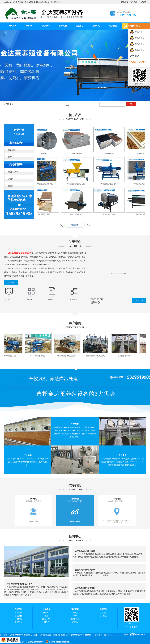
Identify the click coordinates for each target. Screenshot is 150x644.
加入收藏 (134, 2)
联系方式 (103, 613)
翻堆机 (11, 186)
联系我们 (142, 2)
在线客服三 (137, 44)
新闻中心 (96, 26)
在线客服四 (137, 50)
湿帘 (10, 157)
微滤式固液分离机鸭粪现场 (98, 356)
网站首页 (13, 26)
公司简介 (18, 613)
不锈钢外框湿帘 (144, 154)
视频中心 (80, 26)
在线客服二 (137, 38)
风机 (75, 613)
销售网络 (18, 619)
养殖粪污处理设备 (144, 214)
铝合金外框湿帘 (111, 154)
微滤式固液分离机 (111, 214)
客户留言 (113, 26)
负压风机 (12, 150)
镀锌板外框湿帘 (78, 154)
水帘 (75, 616)
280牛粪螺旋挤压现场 (11, 356)
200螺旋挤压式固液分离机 (46, 184)
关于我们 (29, 26)
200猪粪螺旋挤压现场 (40, 356)
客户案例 (63, 26)
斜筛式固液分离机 (46, 214)
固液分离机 (13, 172)
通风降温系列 (16, 143)
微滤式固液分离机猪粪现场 (69, 356)
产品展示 (46, 26)
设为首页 (125, 2)
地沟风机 (46, 154)
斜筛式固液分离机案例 (126, 356)
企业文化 (18, 616)
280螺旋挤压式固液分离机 (111, 184)
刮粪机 (11, 179)
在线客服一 (137, 32)
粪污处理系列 (16, 165)
